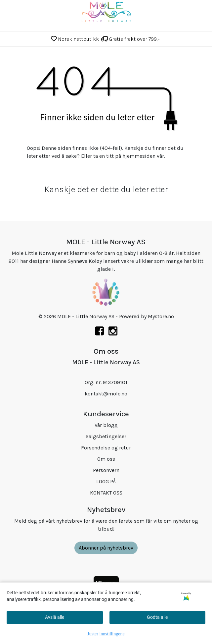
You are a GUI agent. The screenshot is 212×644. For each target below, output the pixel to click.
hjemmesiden (139, 156)
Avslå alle (55, 617)
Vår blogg (106, 425)
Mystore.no (161, 316)
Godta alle (157, 617)
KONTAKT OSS (106, 493)
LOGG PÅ (106, 481)
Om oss (106, 459)
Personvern (106, 470)
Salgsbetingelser (106, 436)
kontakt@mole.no (106, 394)
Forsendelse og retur (106, 448)
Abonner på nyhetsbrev (106, 548)
